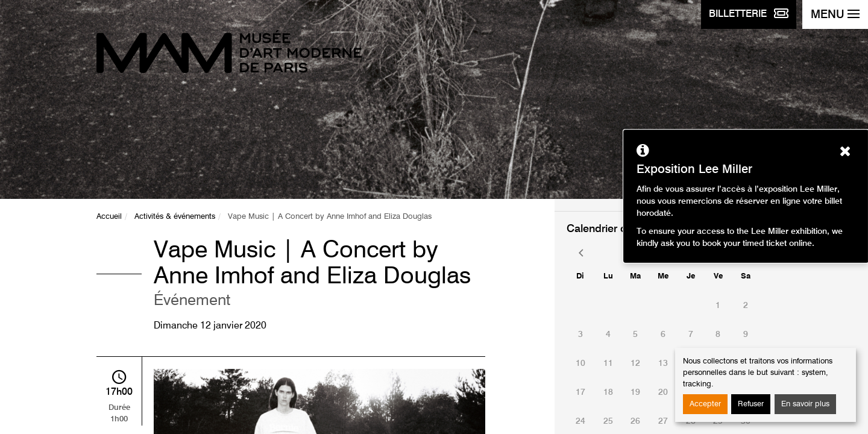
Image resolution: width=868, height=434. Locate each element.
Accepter (705, 404)
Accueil (109, 217)
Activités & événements (175, 217)
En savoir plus (805, 404)
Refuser (751, 404)
